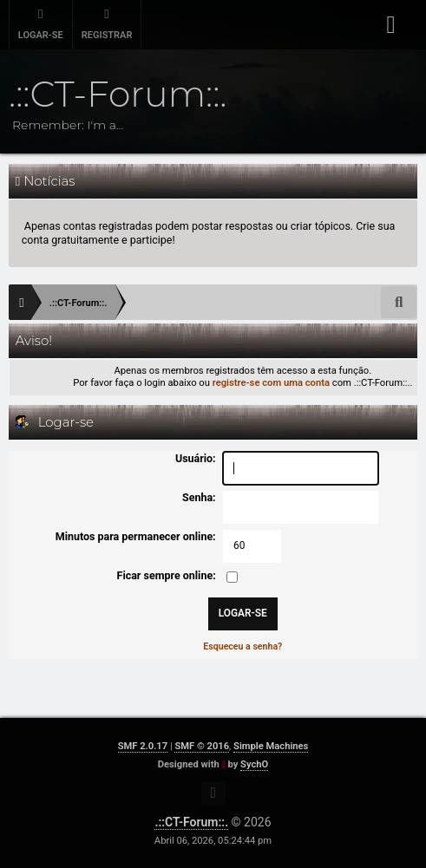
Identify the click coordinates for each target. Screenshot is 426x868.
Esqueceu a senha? (242, 646)
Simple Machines (271, 746)
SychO (254, 764)
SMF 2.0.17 (143, 746)
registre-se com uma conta (271, 383)
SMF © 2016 (202, 746)
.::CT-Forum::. (191, 822)
